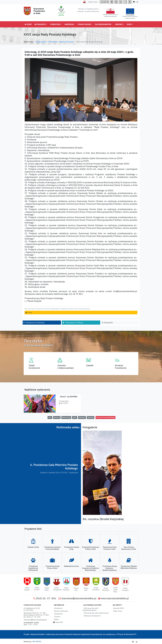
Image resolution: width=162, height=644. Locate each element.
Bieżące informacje (67, 42)
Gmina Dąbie (47, 589)
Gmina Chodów (37, 588)
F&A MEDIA (37, 642)
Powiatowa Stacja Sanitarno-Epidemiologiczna (110, 568)
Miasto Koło (76, 589)
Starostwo (55, 24)
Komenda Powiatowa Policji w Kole (91, 548)
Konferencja (66, 417)
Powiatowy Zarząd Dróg (72, 548)
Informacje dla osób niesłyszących (96, 613)
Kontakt (119, 24)
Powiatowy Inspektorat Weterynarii (33, 568)
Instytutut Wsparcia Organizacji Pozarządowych (83, 634)
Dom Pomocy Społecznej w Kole (129, 548)
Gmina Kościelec (96, 589)
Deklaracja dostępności (92, 616)
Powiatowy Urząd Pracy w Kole (52, 567)
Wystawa (91, 417)
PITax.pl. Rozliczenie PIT (127, 634)
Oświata (57, 617)
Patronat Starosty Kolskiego (105, 417)
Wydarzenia (58, 614)
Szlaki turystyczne (34, 367)
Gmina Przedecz (125, 589)
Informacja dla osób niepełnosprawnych (90, 609)
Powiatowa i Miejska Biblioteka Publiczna (129, 567)
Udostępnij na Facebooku (35, 323)
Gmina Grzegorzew (57, 589)
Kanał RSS (58, 622)
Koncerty (57, 417)
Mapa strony (117, 611)
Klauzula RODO (118, 608)
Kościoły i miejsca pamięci (66, 367)
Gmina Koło (86, 589)
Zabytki (90, 365)
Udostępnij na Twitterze (74, 323)
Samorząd (69, 24)
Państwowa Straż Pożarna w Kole (110, 548)
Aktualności (40, 24)
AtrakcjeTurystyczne (121, 367)
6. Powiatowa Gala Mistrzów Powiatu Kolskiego (54, 467)
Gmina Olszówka (106, 589)
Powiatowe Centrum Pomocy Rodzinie (52, 548)
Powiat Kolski (84, 24)
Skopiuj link (108, 323)
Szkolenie (82, 417)
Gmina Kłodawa (66, 589)
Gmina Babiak (27, 589)
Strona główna (41, 42)
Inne (50, 417)
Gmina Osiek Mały (116, 590)
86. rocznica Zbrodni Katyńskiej (103, 519)
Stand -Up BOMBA (69, 397)
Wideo (56, 619)
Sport (75, 417)
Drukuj (30, 312)
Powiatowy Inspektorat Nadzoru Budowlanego (91, 568)
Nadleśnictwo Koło (71, 566)
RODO (129, 24)
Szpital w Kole (33, 547)
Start (28, 24)
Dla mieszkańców (103, 24)
